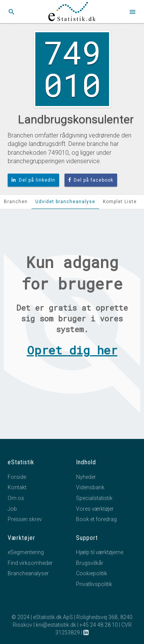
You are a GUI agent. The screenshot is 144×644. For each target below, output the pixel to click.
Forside (17, 477)
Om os (16, 498)
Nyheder (86, 477)
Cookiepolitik (92, 573)
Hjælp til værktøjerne (100, 552)
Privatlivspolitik (94, 584)
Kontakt (17, 487)
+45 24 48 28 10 (99, 625)
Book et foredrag (96, 519)
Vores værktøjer (95, 509)
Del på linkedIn (33, 180)
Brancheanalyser (28, 573)
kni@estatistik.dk (56, 625)
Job (12, 509)
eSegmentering (26, 552)
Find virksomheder (30, 563)
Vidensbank (90, 487)
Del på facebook (91, 180)
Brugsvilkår (90, 563)
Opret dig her (72, 350)
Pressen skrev (25, 519)
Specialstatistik (94, 498)
